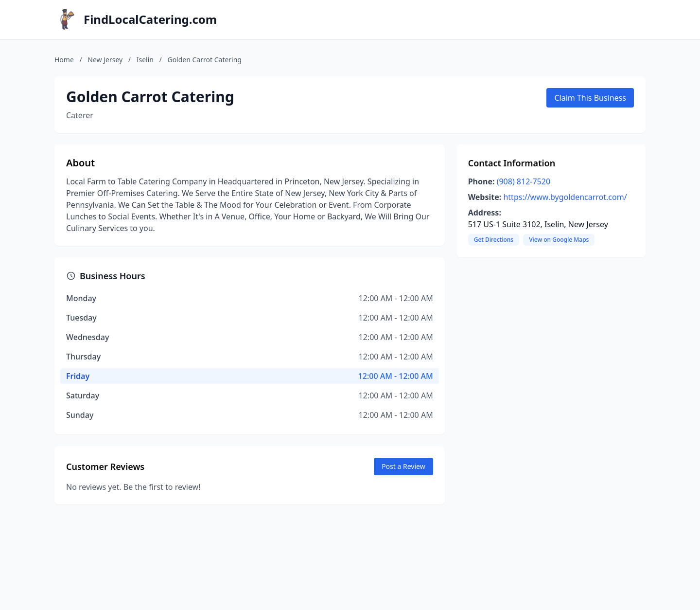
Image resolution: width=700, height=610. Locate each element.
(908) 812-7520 (524, 181)
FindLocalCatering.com (150, 19)
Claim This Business (590, 98)
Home (64, 60)
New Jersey (105, 60)
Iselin (145, 60)
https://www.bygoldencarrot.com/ (565, 197)
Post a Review (403, 466)
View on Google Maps (559, 240)
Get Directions (494, 240)
